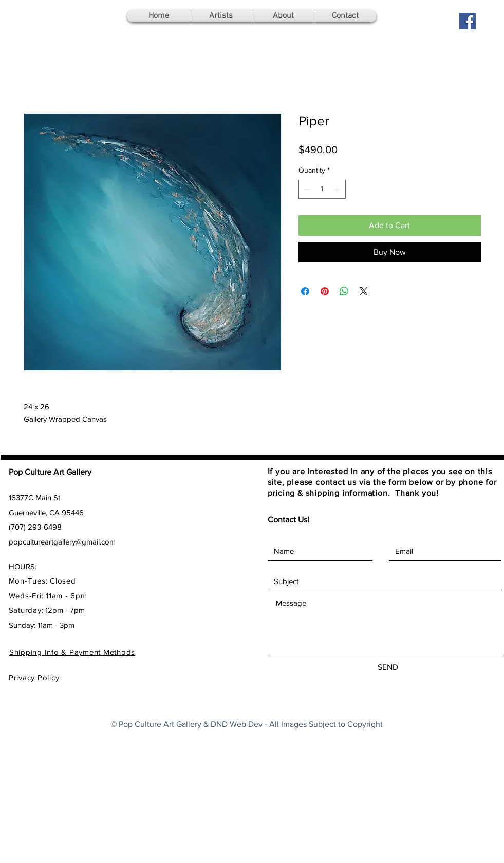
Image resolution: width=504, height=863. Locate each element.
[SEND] (388, 667)
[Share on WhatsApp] (344, 291)
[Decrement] (306, 189)
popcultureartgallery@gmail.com (62, 542)
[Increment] (338, 189)
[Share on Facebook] (305, 291)
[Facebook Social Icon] (468, 21)
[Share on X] (364, 291)
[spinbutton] (322, 189)
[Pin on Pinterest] (325, 291)
